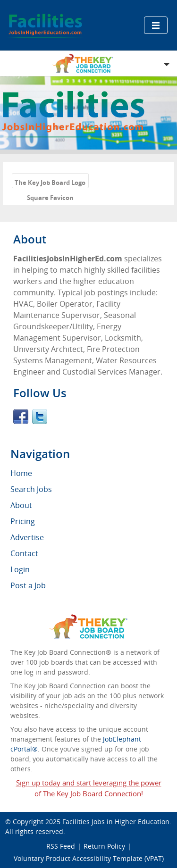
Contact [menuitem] (24, 553)
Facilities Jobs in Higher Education (116, 822)
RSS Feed (61, 846)
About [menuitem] (21, 505)
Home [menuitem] (21, 473)
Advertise (27, 537)
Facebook (21, 417)
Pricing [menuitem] (23, 521)
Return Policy (104, 846)
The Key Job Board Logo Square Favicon (50, 183)
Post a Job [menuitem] (28, 585)
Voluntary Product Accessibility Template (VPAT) (89, 858)
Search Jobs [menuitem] (31, 489)
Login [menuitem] (20, 569)
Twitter (40, 417)
